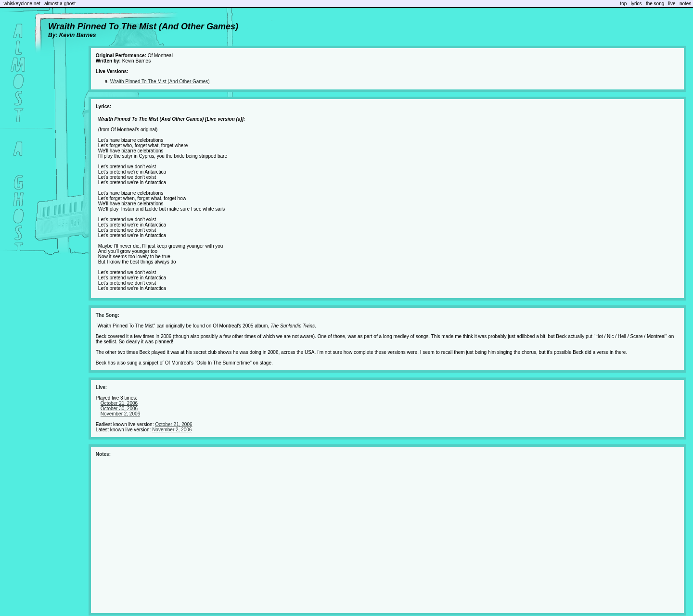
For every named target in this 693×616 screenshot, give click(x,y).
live (672, 4)
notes (685, 4)
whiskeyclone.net (22, 4)
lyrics (636, 4)
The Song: (108, 315)
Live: (101, 387)
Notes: (103, 454)
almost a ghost (60, 4)
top (624, 4)
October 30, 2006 (119, 409)
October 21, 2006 (119, 403)
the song (655, 4)
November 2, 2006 (120, 414)
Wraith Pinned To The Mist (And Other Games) (160, 82)
